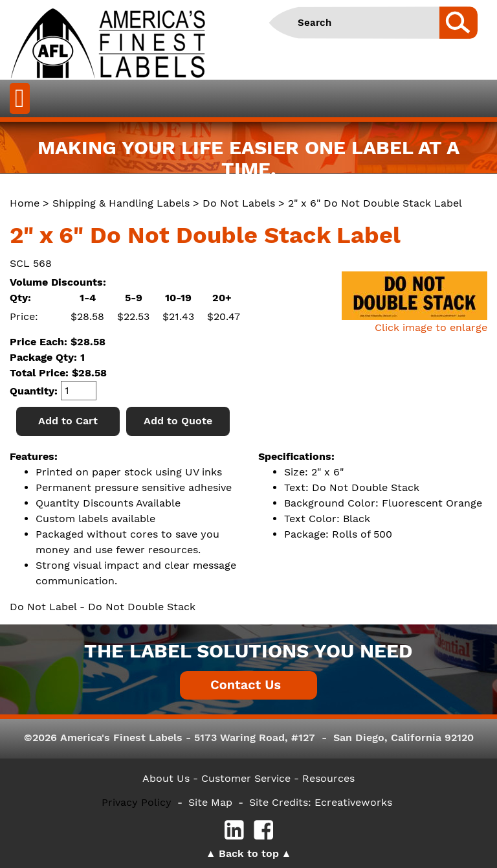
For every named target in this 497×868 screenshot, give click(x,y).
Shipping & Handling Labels (121, 203)
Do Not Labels (239, 203)
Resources (328, 778)
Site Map (210, 802)
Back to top (249, 853)
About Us (166, 778)
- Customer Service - (246, 778)
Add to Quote (178, 421)
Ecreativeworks (353, 802)
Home (25, 203)
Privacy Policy (137, 802)
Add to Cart (68, 421)
